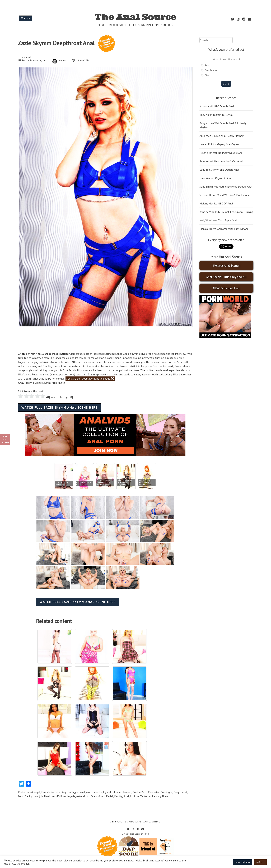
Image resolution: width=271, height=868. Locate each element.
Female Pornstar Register (34, 60)
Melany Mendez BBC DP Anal (216, 203)
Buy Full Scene (6, 439)
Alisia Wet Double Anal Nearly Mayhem (222, 136)
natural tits (83, 796)
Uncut (166, 796)
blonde (117, 792)
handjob (38, 796)
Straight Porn (131, 796)
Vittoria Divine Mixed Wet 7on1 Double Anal (225, 195)
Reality (118, 796)
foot (21, 796)
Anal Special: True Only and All (226, 277)
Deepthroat (180, 792)
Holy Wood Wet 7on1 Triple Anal (218, 220)
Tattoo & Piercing (150, 796)
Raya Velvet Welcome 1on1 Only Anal (221, 161)
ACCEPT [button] (261, 862)
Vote (226, 84)
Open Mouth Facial (102, 796)
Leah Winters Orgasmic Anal (216, 178)
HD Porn (61, 796)
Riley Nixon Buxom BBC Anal (216, 115)
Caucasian (154, 792)
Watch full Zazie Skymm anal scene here (60, 407)
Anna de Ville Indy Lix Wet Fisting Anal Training (226, 212)
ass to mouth (94, 792)
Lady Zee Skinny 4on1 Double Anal (219, 170)
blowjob (127, 792)
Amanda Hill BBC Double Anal (217, 106)
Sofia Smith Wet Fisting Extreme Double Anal (226, 187)
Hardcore (49, 796)
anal (83, 792)
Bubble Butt (140, 792)
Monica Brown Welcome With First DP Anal (224, 229)
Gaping (29, 796)
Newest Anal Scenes (226, 265)
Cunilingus (167, 792)
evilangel (27, 57)
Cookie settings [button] (242, 862)
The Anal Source (135, 17)
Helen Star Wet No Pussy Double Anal (221, 153)
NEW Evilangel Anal (226, 288)
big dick (107, 792)
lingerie (71, 796)
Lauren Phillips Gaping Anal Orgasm (220, 144)
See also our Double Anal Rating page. (90, 379)
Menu (25, 18)
